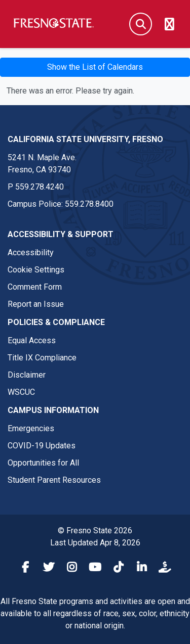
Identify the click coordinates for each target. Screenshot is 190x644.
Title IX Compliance (42, 358)
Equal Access (32, 340)
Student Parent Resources (54, 480)
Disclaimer (27, 375)
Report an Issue (36, 304)
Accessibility (31, 252)
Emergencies (31, 428)
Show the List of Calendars (95, 67)
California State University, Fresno (85, 139)
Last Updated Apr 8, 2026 (95, 543)
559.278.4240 (40, 187)
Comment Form (35, 287)
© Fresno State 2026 (95, 531)
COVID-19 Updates (42, 446)
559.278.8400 (89, 204)
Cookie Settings (36, 270)
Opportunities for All (43, 463)
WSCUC (21, 392)
